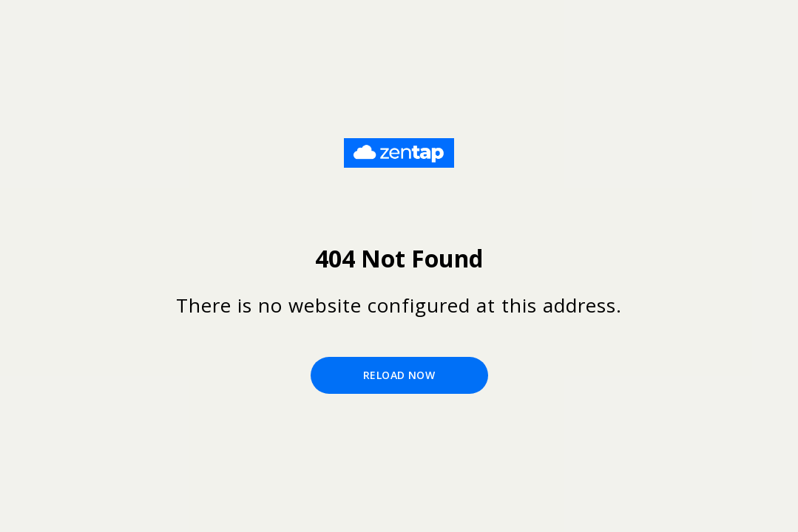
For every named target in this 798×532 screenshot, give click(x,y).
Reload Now (399, 375)
